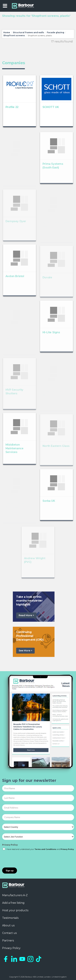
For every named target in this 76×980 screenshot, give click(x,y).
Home (7, 32)
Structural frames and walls (28, 32)
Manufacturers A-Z (15, 895)
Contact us (9, 933)
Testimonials (10, 918)
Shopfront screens (14, 35)
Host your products (15, 910)
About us (8, 925)
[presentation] (27, 859)
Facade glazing (55, 32)
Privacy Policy (10, 845)
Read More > (26, 615)
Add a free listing (13, 903)
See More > (25, 651)
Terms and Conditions (45, 849)
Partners (8, 941)
